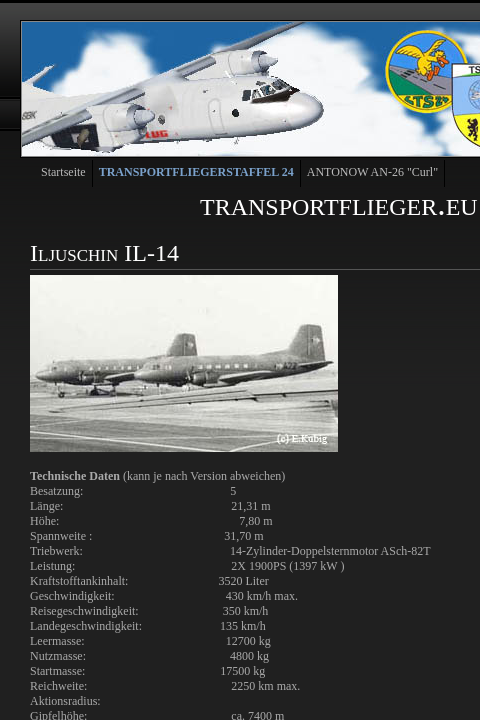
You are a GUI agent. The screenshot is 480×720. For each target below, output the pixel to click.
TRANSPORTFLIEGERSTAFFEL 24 (196, 172)
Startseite (63, 172)
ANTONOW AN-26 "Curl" (372, 172)
